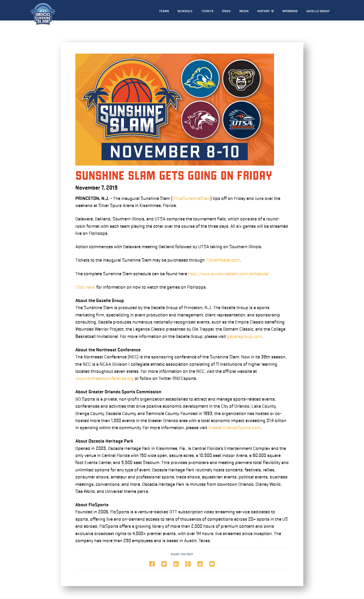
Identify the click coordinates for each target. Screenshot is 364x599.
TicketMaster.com (223, 260)
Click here (85, 287)
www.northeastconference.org (105, 378)
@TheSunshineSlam (191, 198)
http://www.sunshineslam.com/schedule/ (229, 274)
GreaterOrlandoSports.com (234, 428)
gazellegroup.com (244, 336)
